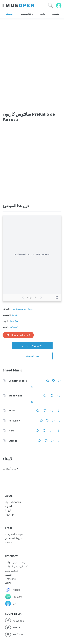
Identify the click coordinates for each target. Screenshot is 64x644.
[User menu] (59, 5)
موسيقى (9, 14)
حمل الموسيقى (32, 356)
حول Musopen (13, 502)
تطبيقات (55, 14)
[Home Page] (18, 5)
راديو (42, 14)
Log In (9, 510)
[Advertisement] (32, 162)
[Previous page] (23, 298)
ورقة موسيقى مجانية (16, 562)
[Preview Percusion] (47, 421)
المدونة (9, 506)
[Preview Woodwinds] (52, 396)
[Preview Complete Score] (53, 381)
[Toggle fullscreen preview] (57, 298)
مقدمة (15, 315)
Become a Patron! (18, 335)
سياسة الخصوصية (14, 534)
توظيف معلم (12, 571)
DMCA (9, 542)
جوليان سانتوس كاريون (22, 309)
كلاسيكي (14, 327)
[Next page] (41, 298)
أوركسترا (14, 321)
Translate (10, 579)
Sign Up (9, 514)
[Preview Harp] (44, 431)
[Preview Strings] (46, 441)
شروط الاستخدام (14, 538)
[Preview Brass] (45, 411)
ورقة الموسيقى (26, 14)
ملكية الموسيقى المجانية (18, 566)
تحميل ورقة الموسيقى (32, 345)
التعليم (8, 575)
